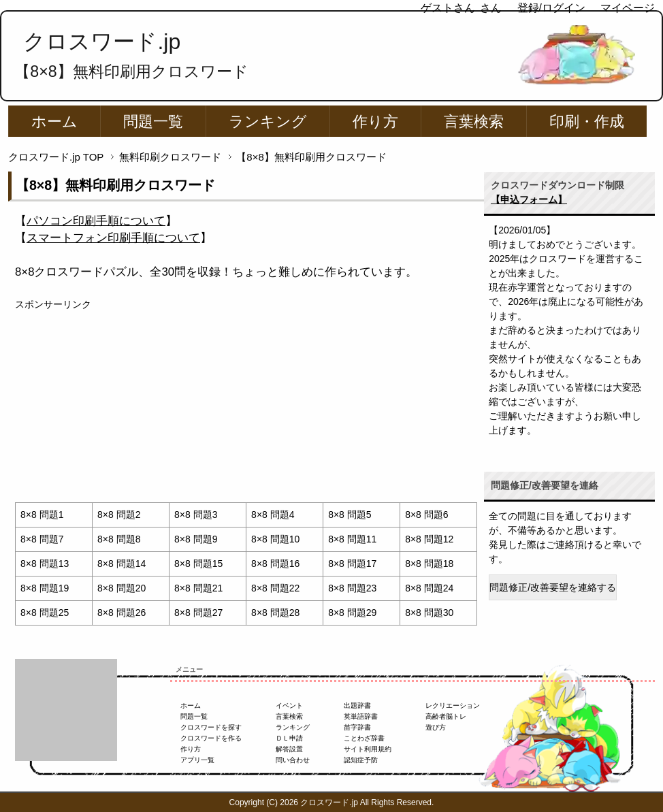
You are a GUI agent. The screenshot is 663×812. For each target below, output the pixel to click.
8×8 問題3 (196, 515)
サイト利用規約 (368, 749)
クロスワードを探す (211, 727)
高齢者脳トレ (446, 716)
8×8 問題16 (275, 564)
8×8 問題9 (196, 539)
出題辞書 (357, 705)
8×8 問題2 (119, 515)
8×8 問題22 (275, 588)
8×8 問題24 (429, 588)
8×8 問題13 (45, 564)
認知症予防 (361, 760)
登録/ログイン (551, 8)
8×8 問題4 (273, 515)
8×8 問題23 (352, 588)
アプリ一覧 (197, 760)
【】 (96, 221)
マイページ (628, 8)
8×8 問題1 (42, 515)
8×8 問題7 (42, 539)
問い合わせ (293, 760)
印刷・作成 (587, 121)
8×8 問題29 (352, 613)
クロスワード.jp (102, 42)
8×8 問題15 (198, 564)
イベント (289, 705)
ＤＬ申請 (289, 738)
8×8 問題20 (122, 588)
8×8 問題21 (198, 588)
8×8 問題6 (426, 515)
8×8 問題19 (45, 588)
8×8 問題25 (45, 613)
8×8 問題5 (350, 515)
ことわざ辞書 (364, 738)
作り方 (375, 121)
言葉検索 (474, 121)
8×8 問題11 (352, 539)
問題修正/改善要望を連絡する (553, 587)
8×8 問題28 (275, 613)
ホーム (54, 121)
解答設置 (289, 749)
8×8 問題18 (429, 564)
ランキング (268, 121)
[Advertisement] (246, 407)
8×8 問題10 (275, 539)
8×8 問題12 (429, 539)
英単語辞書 (361, 716)
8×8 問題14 (122, 564)
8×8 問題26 (122, 613)
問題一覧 (153, 121)
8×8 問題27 (198, 613)
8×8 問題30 (429, 613)
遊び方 (436, 727)
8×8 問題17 (352, 564)
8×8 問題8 (119, 539)
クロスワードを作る (211, 738)
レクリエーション (453, 705)
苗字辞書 (357, 727)
